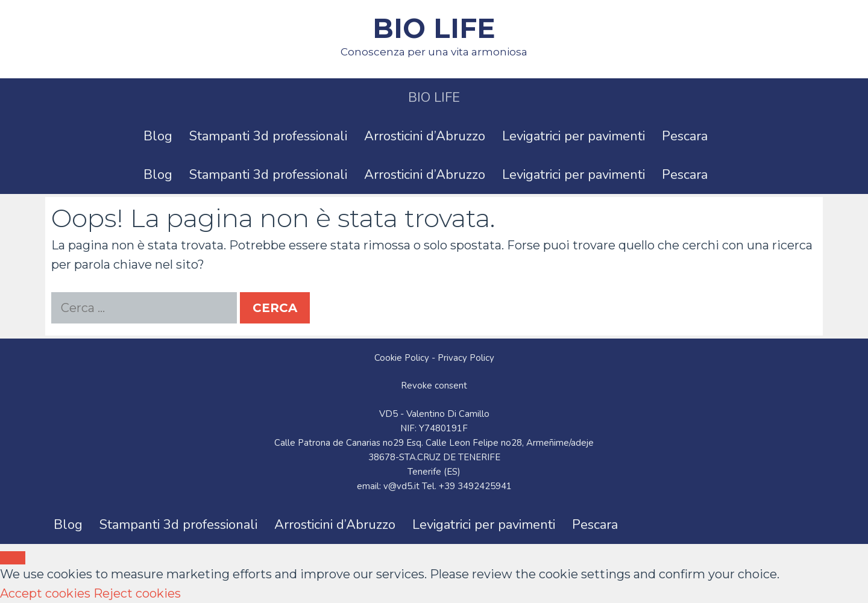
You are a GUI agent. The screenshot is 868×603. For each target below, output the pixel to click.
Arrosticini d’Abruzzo (425, 136)
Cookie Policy (402, 358)
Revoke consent (434, 386)
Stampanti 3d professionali (268, 136)
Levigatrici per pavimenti (574, 136)
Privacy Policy (466, 358)
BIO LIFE (434, 28)
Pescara (685, 136)
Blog (158, 136)
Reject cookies (137, 593)
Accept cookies (45, 593)
